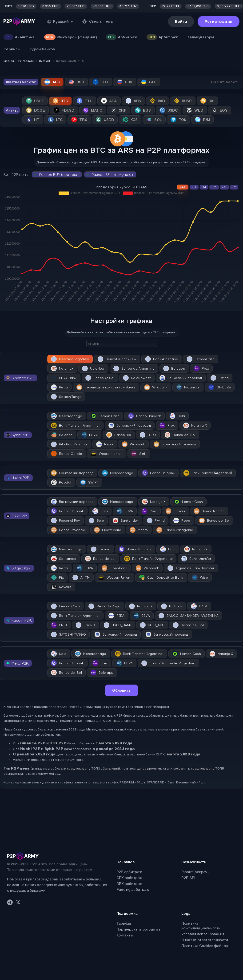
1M (204, 187)
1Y (234, 187)
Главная (9, 61)
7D (194, 187)
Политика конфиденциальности (201, 926)
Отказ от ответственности (205, 940)
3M (214, 187)
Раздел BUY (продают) (57, 174)
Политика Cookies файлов (205, 946)
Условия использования (203, 934)
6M (225, 187)
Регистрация (219, 22)
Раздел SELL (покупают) (110, 174)
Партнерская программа (138, 929)
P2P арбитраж (129, 872)
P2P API (188, 878)
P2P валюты (26, 61)
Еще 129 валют (224, 82)
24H (183, 187)
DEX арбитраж (129, 884)
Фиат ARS (45, 61)
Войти (181, 22)
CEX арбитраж (129, 878)
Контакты (125, 935)
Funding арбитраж (133, 889)
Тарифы (124, 923)
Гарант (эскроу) (195, 872)
